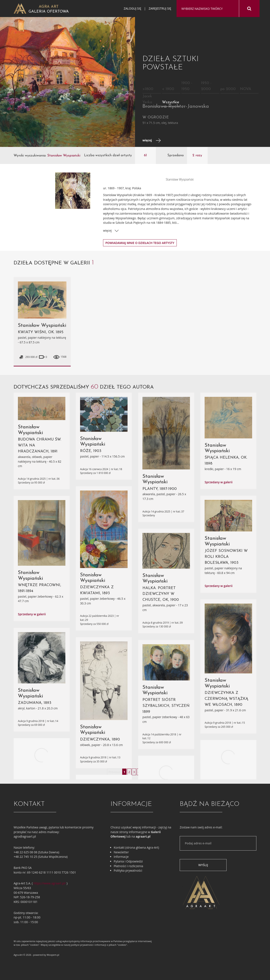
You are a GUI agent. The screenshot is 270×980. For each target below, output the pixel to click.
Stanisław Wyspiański (42, 326)
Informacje (121, 857)
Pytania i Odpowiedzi (128, 861)
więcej (152, 140)
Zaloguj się (132, 8)
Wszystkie (171, 102)
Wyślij (203, 865)
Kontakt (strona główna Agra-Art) (136, 847)
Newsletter (121, 852)
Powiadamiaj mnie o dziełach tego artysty (140, 243)
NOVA (246, 89)
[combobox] (208, 9)
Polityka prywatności (128, 870)
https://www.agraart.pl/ (50, 883)
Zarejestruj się (160, 8)
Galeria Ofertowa (49, 12)
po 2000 (228, 89)
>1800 (148, 89)
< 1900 (168, 89)
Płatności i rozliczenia (128, 866)
